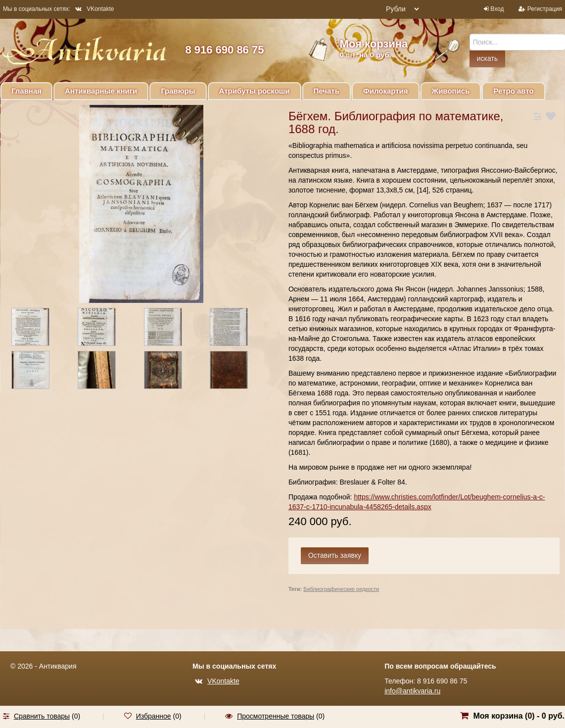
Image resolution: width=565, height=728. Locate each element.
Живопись (451, 91)
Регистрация (545, 9)
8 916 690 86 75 (224, 50)
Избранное (154, 716)
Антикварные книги (101, 91)
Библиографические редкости (341, 589)
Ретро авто (513, 91)
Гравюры (178, 91)
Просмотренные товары (276, 716)
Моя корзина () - (519, 716)
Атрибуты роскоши (255, 91)
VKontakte (94, 9)
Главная (26, 91)
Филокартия (386, 91)
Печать (327, 91)
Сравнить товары (42, 716)
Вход (497, 9)
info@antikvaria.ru (412, 691)
